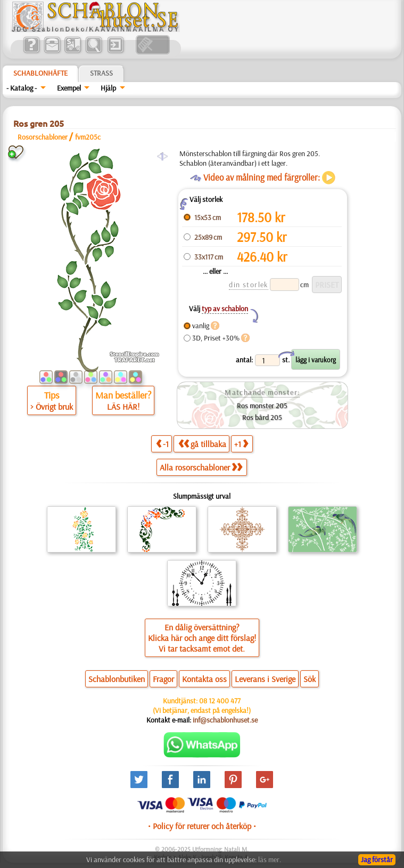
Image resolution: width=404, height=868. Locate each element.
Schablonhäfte (40, 73)
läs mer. (270, 859)
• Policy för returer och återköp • (202, 826)
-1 (162, 444)
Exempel (69, 88)
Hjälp (108, 88)
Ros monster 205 (262, 405)
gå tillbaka (202, 444)
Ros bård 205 (262, 417)
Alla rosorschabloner (201, 467)
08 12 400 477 (220, 701)
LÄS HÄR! (123, 407)
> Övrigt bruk (52, 407)
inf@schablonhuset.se (225, 720)
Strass (101, 73)
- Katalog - (22, 88)
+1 (241, 444)
